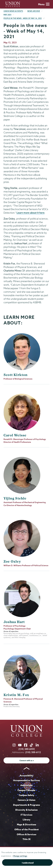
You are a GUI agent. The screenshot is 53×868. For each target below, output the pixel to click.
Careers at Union (26, 800)
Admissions (26, 785)
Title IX (27, 839)
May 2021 (7, 15)
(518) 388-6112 (33, 752)
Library (27, 820)
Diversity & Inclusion (26, 810)
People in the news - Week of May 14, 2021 (23, 18)
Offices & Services (27, 834)
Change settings (20, 856)
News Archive (34, 11)
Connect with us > (27, 760)
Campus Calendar (26, 790)
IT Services (26, 815)
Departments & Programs (27, 805)
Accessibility (27, 776)
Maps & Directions (27, 825)
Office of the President (27, 829)
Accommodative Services (26, 780)
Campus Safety (27, 795)
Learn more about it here (31, 213)
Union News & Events (13, 11)
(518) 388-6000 (27, 749)
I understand (28, 863)
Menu (44, 4)
